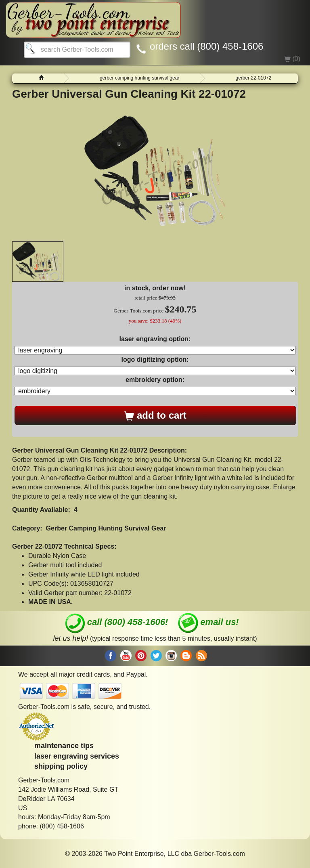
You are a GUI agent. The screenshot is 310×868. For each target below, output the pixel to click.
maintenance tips (64, 746)
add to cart (155, 415)
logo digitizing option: (155, 360)
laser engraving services (77, 756)
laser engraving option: (155, 339)
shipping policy (61, 766)
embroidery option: (155, 380)
